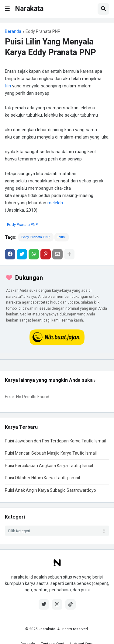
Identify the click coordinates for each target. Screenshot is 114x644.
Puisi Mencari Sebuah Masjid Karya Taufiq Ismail (51, 453)
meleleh (55, 203)
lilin (8, 86)
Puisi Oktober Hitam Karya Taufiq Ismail (42, 478)
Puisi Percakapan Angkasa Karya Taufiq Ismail (49, 466)
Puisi (62, 237)
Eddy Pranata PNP (43, 31)
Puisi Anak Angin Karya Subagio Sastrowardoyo (50, 490)
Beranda (13, 31)
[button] (7, 9)
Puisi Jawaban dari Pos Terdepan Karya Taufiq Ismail (55, 441)
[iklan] (57, 360)
